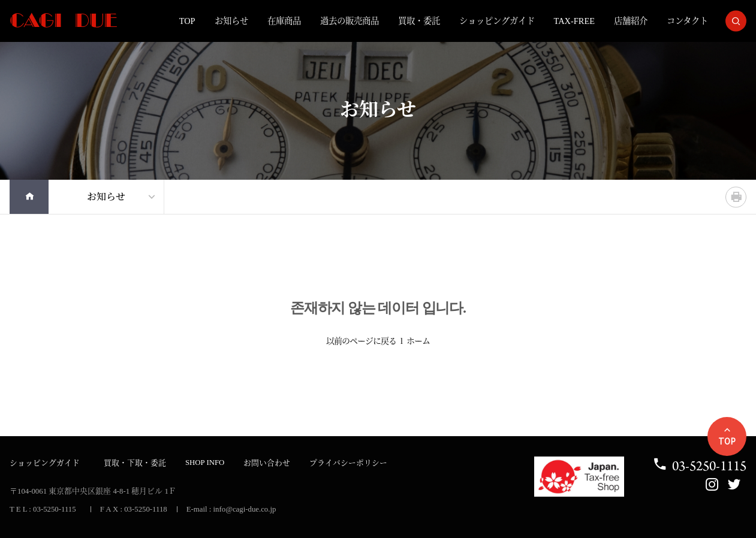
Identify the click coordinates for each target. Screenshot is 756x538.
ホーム (418, 341)
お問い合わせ (267, 463)
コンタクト (687, 21)
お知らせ (231, 21)
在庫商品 (284, 21)
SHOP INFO (205, 463)
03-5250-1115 (699, 466)
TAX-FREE (574, 21)
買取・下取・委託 (135, 463)
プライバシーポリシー (348, 463)
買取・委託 (419, 21)
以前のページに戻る (361, 341)
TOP (187, 21)
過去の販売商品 (350, 21)
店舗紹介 (631, 21)
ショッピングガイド (497, 21)
